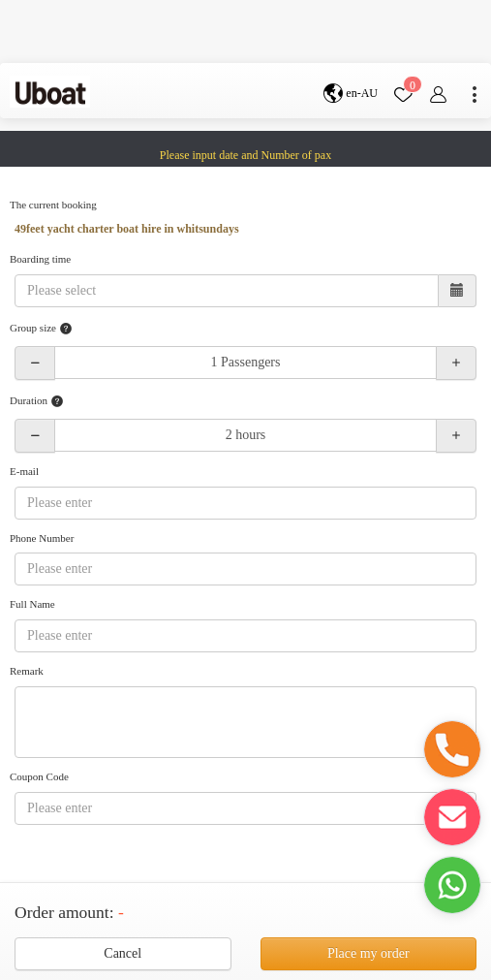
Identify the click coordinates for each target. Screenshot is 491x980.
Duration (37, 401)
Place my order (368, 953)
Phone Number (42, 538)
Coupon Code (39, 776)
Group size (41, 329)
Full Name (32, 604)
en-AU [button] (351, 94)
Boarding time (40, 259)
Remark (27, 671)
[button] (452, 749)
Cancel (123, 953)
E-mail (24, 471)
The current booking (53, 205)
